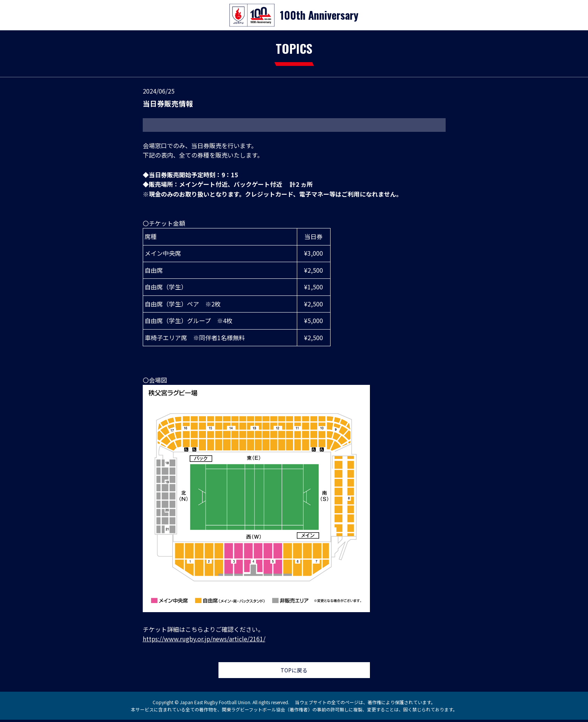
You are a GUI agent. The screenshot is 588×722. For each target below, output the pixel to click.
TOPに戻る (294, 671)
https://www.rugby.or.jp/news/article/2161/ (204, 639)
